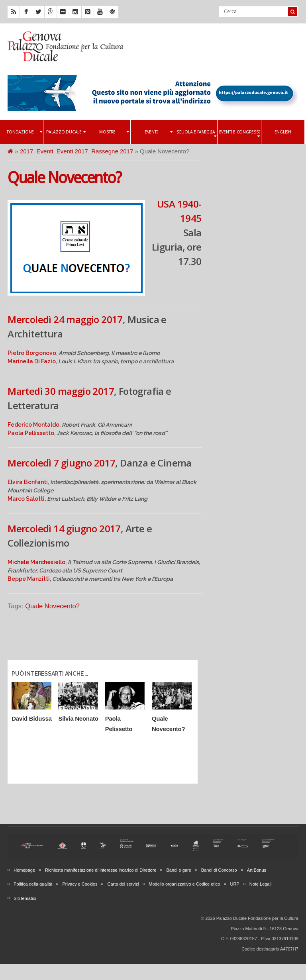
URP (234, 884)
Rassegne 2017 (112, 151)
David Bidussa (31, 718)
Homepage (24, 870)
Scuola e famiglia (196, 134)
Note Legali (261, 884)
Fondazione (24, 132)
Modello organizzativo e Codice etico (184, 884)
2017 (26, 151)
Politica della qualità (33, 884)
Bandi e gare (178, 870)
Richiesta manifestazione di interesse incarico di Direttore (101, 870)
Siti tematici (25, 898)
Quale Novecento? (64, 178)
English (283, 132)
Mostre (114, 132)
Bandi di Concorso (219, 870)
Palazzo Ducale (66, 132)
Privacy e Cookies (80, 884)
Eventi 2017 (72, 151)
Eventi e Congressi (239, 134)
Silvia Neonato (78, 718)
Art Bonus (257, 870)
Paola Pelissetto (119, 724)
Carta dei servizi (123, 884)
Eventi (159, 132)
